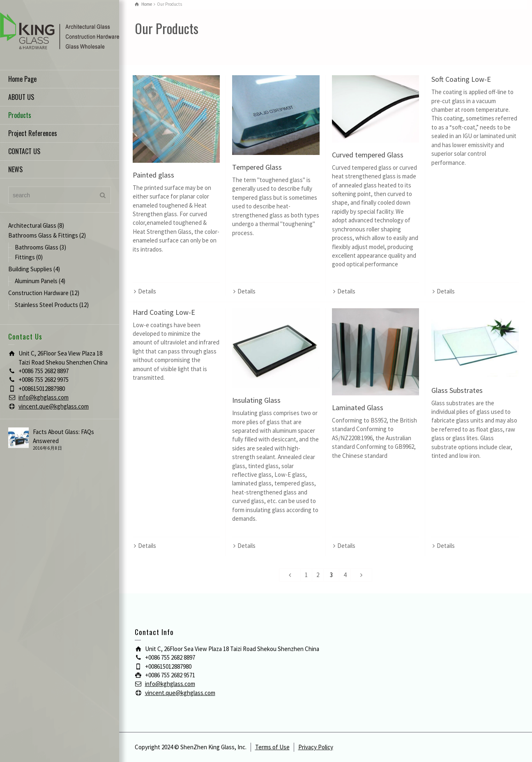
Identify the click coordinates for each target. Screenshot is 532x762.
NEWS (15, 169)
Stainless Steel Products (46, 305)
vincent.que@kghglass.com (54, 406)
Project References (33, 133)
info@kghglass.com (44, 397)
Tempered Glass (257, 167)
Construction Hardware (38, 293)
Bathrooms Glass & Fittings (43, 235)
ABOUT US (21, 97)
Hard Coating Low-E (164, 312)
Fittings (25, 257)
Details (147, 291)
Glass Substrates (457, 390)
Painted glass (153, 175)
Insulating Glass (256, 400)
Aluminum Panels (36, 281)
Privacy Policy (316, 747)
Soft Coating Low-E (461, 79)
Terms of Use (272, 747)
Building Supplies (30, 269)
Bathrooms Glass (37, 247)
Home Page (22, 79)
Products (20, 115)
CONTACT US (24, 151)
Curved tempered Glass (368, 155)
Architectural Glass (32, 225)
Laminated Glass (358, 408)
